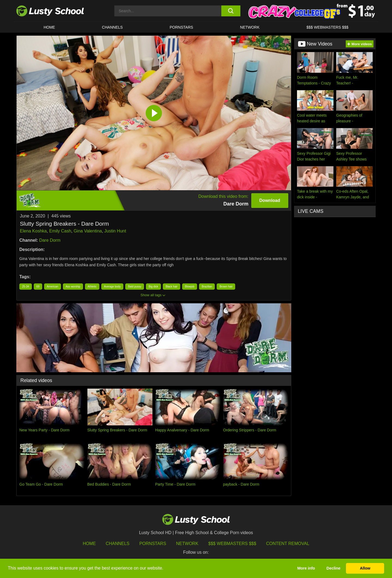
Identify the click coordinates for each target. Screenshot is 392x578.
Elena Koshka (33, 231)
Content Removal (288, 544)
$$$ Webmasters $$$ (232, 544)
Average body (112, 287)
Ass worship (73, 287)
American (53, 287)
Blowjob (190, 287)
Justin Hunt (115, 231)
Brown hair (226, 287)
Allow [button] (365, 568)
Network (250, 27)
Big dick (153, 287)
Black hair (171, 287)
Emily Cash (60, 231)
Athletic (92, 287)
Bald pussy (135, 287)
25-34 (26, 287)
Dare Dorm (50, 240)
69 (38, 287)
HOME (49, 27)
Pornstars (181, 27)
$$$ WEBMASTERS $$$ (327, 27)
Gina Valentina (88, 231)
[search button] (231, 11)
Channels (112, 27)
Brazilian (207, 287)
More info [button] (306, 568)
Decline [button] (333, 568)
